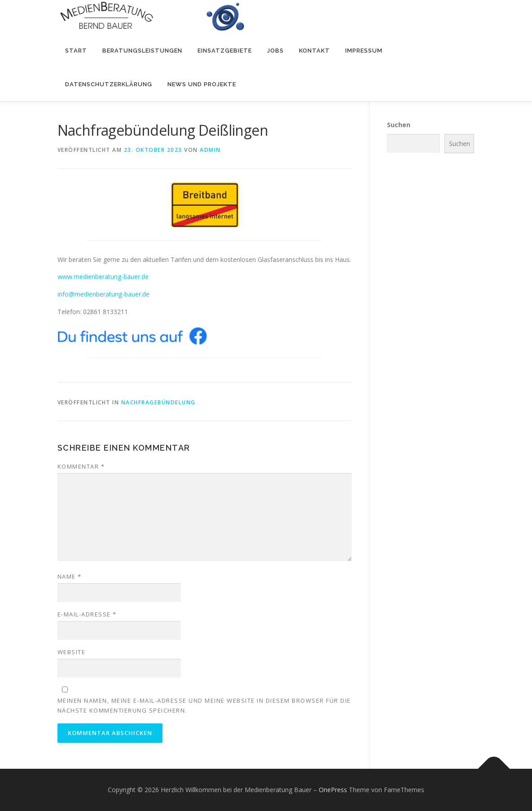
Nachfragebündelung (158, 402)
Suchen (399, 125)
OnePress (333, 790)
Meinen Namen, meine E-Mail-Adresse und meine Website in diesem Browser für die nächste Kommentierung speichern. (204, 705)
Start (76, 51)
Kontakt (314, 51)
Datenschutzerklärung (109, 84)
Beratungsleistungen (142, 51)
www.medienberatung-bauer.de (103, 277)
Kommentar (81, 466)
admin (210, 150)
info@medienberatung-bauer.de (103, 294)
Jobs (275, 51)
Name (70, 576)
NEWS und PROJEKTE (202, 84)
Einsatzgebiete (225, 51)
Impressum (364, 51)
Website (72, 652)
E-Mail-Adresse (87, 614)
